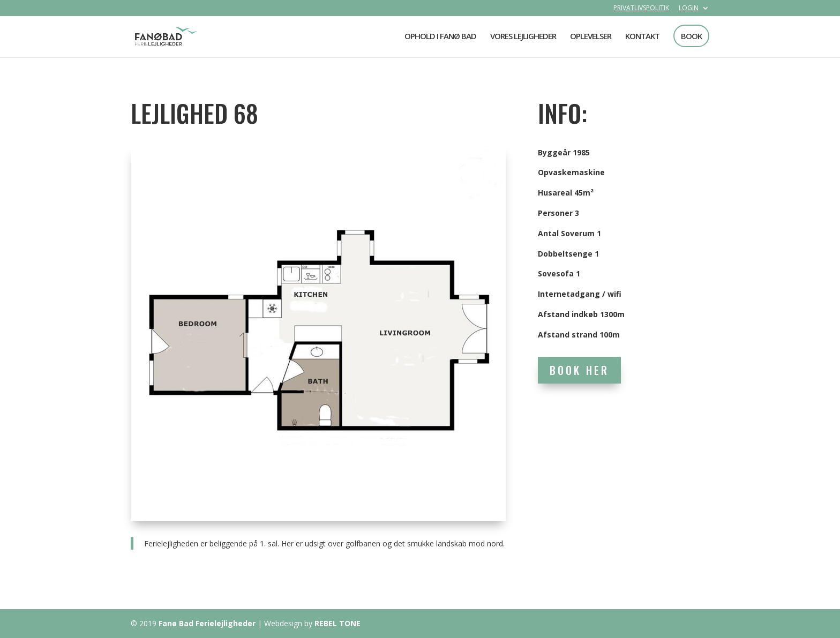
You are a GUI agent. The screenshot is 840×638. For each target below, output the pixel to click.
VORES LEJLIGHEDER (523, 37)
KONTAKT (642, 37)
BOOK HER (579, 370)
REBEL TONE (337, 623)
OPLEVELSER (591, 37)
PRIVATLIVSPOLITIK (641, 9)
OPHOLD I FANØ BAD (440, 37)
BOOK (691, 36)
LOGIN (689, 9)
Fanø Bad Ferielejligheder (207, 623)
